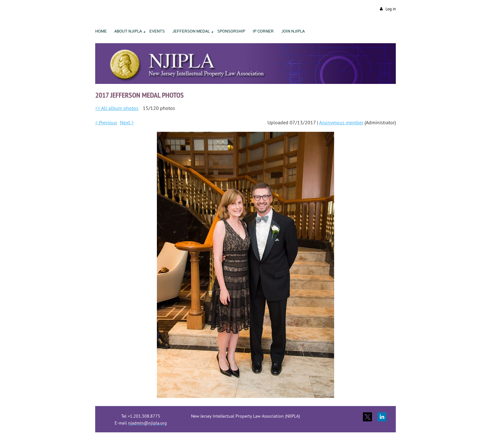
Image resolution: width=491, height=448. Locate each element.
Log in (391, 9)
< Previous (106, 122)
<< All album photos (117, 108)
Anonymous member (341, 122)
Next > (127, 122)
